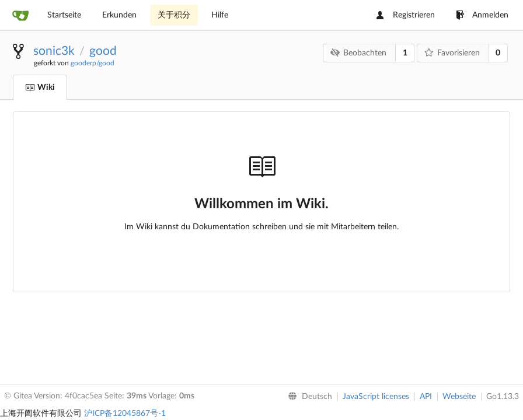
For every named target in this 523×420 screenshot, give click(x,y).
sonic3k (54, 51)
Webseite (459, 397)
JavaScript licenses (376, 397)
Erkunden (119, 15)
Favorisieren (452, 53)
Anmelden (482, 15)
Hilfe (220, 15)
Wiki (40, 87)
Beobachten (359, 53)
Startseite (64, 15)
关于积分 (174, 15)
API (426, 397)
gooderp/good (93, 63)
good (103, 51)
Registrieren (406, 15)
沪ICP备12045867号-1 (125, 414)
